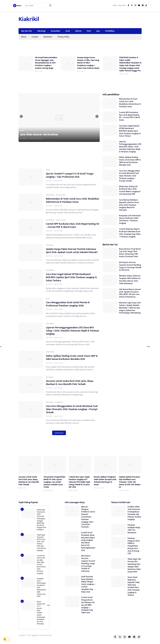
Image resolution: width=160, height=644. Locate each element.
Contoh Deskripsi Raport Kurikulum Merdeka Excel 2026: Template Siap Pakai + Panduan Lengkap (130, 233)
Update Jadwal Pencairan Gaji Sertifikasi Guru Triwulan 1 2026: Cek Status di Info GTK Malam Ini (130, 482)
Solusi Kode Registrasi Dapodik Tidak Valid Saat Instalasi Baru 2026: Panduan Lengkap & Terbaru (134, 586)
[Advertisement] (97, 20)
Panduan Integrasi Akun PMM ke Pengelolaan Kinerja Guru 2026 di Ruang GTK (134, 546)
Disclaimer (48, 37)
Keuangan (50, 377)
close (148, 347)
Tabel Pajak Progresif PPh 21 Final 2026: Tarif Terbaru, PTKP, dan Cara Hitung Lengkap (41, 543)
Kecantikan (56, 31)
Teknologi (41, 31)
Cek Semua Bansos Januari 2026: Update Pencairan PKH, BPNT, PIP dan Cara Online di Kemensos (130, 293)
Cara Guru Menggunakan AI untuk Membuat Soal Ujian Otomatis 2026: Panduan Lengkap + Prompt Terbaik (72, 409)
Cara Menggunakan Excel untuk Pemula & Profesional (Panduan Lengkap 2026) (68, 304)
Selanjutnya (59, 433)
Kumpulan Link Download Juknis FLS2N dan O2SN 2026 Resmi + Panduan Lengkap (130, 219)
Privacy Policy (63, 37)
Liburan (78, 31)
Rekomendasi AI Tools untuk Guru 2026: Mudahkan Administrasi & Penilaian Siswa (73, 200)
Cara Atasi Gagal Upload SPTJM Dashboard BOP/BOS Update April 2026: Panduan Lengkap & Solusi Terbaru (71, 277)
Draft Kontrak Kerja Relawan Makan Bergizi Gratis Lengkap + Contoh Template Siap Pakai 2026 (88, 584)
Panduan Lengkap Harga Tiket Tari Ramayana (134, 529)
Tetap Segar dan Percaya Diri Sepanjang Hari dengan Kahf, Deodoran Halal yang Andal (134, 565)
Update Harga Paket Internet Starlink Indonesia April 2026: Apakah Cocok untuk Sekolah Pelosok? (72, 251)
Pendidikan (110, 31)
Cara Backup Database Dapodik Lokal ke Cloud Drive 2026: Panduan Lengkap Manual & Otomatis (129, 205)
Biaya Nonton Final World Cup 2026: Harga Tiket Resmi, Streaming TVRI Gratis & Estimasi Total (130, 253)
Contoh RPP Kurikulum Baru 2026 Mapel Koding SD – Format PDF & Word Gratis (73, 225)
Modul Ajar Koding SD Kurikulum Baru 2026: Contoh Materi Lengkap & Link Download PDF (130, 190)
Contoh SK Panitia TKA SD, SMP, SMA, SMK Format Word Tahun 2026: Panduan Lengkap (41, 565)
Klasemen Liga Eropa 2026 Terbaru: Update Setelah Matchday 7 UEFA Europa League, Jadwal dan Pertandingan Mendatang (130, 308)
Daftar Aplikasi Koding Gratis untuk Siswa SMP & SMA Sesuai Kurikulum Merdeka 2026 (72, 358)
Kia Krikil (34, 138)
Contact (35, 37)
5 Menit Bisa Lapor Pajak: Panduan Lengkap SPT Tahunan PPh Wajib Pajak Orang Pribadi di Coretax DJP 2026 (79, 482)
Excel (68, 31)
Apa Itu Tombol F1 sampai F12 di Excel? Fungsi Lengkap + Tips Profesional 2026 (70, 175)
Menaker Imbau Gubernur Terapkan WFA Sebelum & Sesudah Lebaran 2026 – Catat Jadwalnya (130, 280)
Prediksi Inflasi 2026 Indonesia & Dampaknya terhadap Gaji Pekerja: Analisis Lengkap (134, 513)
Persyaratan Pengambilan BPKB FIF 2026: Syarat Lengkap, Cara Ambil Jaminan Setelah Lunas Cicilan (54, 482)
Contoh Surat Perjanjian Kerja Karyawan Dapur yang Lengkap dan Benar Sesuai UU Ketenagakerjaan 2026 (88, 541)
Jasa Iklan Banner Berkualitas (49, 134)
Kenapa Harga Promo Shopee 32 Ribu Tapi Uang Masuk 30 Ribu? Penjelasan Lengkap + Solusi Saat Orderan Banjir (88, 63)
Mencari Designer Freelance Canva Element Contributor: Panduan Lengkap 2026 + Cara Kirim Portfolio (88, 517)
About (24, 37)
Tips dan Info (26, 31)
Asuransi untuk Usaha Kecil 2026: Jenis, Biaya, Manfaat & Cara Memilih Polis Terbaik (70, 383)
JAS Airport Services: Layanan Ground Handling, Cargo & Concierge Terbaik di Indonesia (130, 266)
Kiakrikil (29, 19)
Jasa (98, 31)
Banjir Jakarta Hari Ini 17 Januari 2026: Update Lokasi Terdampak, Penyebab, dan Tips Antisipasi (41, 613)
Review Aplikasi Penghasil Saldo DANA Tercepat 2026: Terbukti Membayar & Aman (105, 481)
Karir (89, 31)
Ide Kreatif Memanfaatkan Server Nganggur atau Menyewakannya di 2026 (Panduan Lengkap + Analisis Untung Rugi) (46, 63)
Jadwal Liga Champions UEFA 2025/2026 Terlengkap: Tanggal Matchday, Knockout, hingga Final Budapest (41, 520)
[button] (26, 116)
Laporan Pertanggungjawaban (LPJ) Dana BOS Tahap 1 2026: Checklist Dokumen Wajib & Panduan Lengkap (73, 331)
